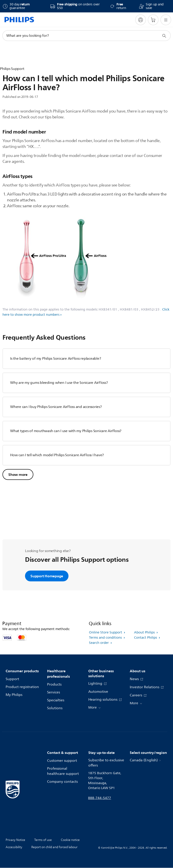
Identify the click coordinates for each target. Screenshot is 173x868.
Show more (18, 474)
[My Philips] (141, 20)
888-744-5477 (100, 798)
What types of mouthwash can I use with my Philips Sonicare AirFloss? (66, 431)
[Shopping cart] (153, 20)
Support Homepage (47, 576)
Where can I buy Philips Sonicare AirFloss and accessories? (56, 407)
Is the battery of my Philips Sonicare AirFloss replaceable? (56, 359)
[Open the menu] (166, 20)
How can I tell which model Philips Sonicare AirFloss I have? (57, 455)
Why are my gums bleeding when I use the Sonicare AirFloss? (59, 383)
